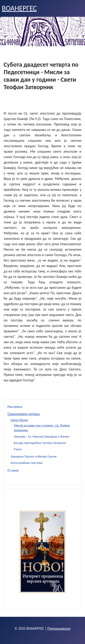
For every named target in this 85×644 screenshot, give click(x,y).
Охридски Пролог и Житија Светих (34, 457)
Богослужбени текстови (27, 463)
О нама (13, 470)
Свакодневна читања (24, 414)
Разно (18, 449)
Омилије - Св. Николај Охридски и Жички (41, 437)
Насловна (15, 407)
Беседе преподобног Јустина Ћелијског (40, 443)
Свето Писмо (19, 420)
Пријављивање (59, 628)
